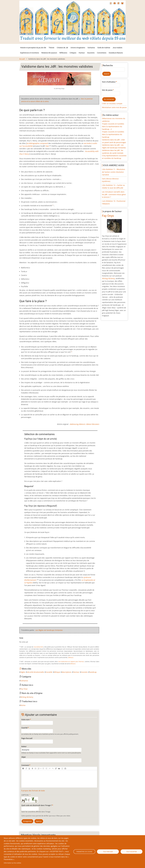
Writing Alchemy (27, 697)
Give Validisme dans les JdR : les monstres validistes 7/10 (30, 640)
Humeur (82, 53)
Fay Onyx (24, 689)
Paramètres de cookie (84, 852)
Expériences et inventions (30, 53)
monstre (84, 672)
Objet (23, 757)
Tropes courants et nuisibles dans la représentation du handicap (113, 134)
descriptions (67, 672)
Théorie (51, 48)
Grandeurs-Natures (116, 53)
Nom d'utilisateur (109, 82)
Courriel (24, 728)
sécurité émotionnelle (35, 672)
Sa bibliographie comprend (37, 143)
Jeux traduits (117, 48)
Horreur (76, 672)
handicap (93, 672)
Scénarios (91, 48)
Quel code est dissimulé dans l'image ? (37, 805)
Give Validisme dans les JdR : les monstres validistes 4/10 (26, 640)
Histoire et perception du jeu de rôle (33, 48)
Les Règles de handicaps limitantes (49, 630)
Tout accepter (131, 852)
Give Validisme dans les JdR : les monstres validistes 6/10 (29, 640)
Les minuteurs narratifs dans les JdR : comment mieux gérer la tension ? (114, 194)
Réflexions (63, 53)
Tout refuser (108, 852)
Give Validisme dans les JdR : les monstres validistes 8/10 (32, 640)
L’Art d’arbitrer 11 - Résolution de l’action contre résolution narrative (114, 172)
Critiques (73, 53)
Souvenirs (91, 53)
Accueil (22, 59)
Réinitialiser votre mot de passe (114, 107)
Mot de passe (107, 90)
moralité (49, 672)
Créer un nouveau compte (112, 104)
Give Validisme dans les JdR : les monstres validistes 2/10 (23, 640)
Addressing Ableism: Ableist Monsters (84, 424)
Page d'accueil (27, 738)
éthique (57, 672)
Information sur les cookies (12, 863)
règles (23, 672)
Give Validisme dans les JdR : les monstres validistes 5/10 (27, 640)
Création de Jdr (62, 48)
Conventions (102, 53)
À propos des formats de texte (33, 791)
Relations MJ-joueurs (49, 53)
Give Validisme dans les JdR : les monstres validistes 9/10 (33, 640)
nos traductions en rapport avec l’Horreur (71, 662)
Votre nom (25, 720)
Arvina (23, 705)
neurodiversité (38, 647)
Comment (25, 765)
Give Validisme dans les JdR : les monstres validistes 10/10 (35, 640)
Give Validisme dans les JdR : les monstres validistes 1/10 (22, 640)
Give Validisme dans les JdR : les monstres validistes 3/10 (25, 640)
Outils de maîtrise (104, 48)
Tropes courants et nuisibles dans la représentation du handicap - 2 (113, 126)
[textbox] (59, 779)
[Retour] (71, 657)
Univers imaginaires (78, 48)
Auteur (24, 746)
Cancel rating (20, 640)
